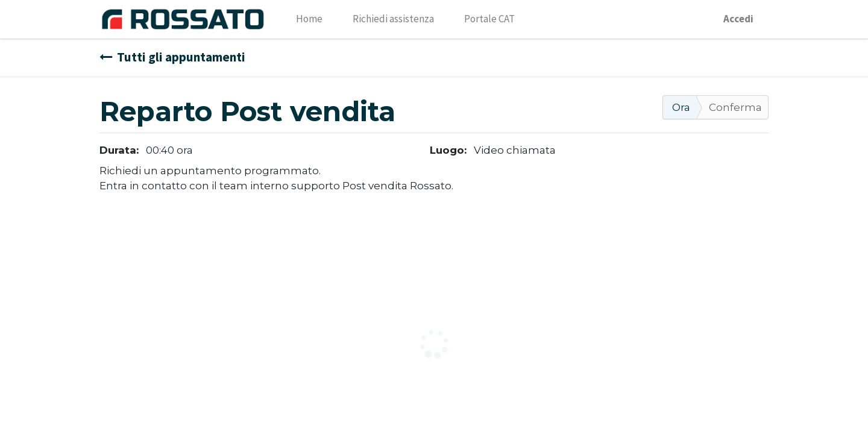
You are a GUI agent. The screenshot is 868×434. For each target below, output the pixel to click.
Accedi (738, 19)
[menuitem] (309, 19)
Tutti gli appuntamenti (172, 57)
